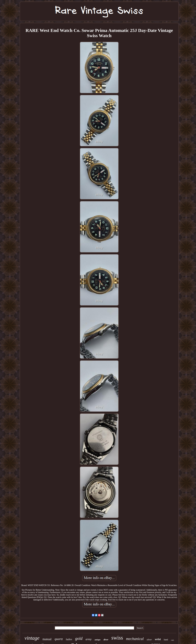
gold (79, 638)
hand (166, 640)
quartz (59, 639)
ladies (69, 639)
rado (172, 640)
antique (98, 640)
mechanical (135, 639)
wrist (158, 639)
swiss (117, 638)
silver (149, 640)
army (89, 639)
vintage (32, 638)
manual (47, 639)
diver (106, 640)
